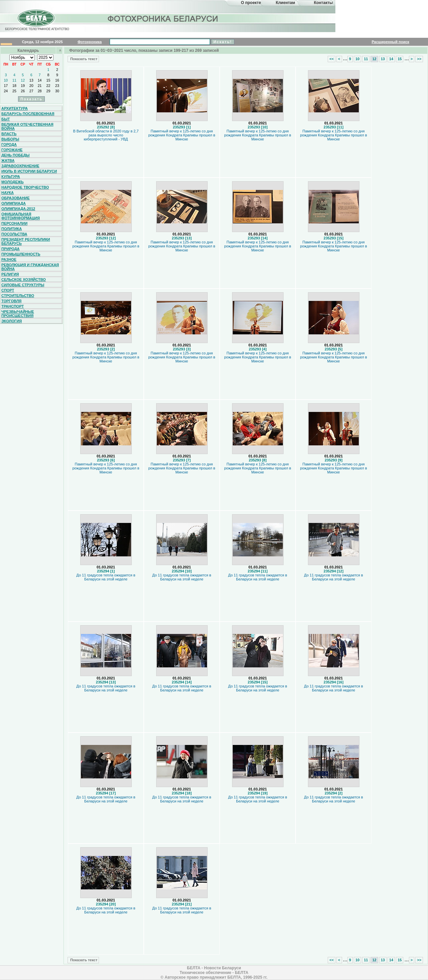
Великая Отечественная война (27, 126)
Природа (11, 249)
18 (14, 86)
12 (23, 80)
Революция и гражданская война (30, 267)
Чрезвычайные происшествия (18, 314)
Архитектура (15, 108)
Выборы (10, 139)
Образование (16, 198)
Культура (11, 177)
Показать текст (83, 59)
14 (40, 80)
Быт (6, 119)
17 (6, 86)
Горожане (12, 150)
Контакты (324, 3)
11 (14, 80)
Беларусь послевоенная (28, 114)
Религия (10, 274)
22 (48, 86)
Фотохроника (90, 42)
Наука (8, 193)
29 (48, 91)
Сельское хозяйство (24, 280)
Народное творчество (25, 187)
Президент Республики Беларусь (26, 241)
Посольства (14, 234)
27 (31, 91)
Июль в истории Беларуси (29, 171)
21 (40, 86)
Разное (9, 259)
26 (23, 91)
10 (6, 80)
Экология (12, 321)
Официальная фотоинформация (21, 216)
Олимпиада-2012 (18, 209)
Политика (12, 229)
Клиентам (286, 3)
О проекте (251, 3)
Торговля (11, 301)
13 (31, 80)
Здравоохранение (20, 166)
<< (332, 59)
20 (31, 86)
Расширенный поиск (390, 42)
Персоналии (14, 223)
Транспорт (13, 306)
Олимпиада (14, 203)
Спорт (8, 290)
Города (9, 144)
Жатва (8, 160)
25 (14, 91)
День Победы (15, 155)
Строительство (18, 296)
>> (419, 59)
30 (57, 91)
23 (57, 86)
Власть (9, 134)
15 (48, 80)
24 (6, 91)
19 (23, 86)
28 (40, 91)
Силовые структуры (23, 285)
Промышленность (21, 254)
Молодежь (13, 182)
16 (57, 80)
